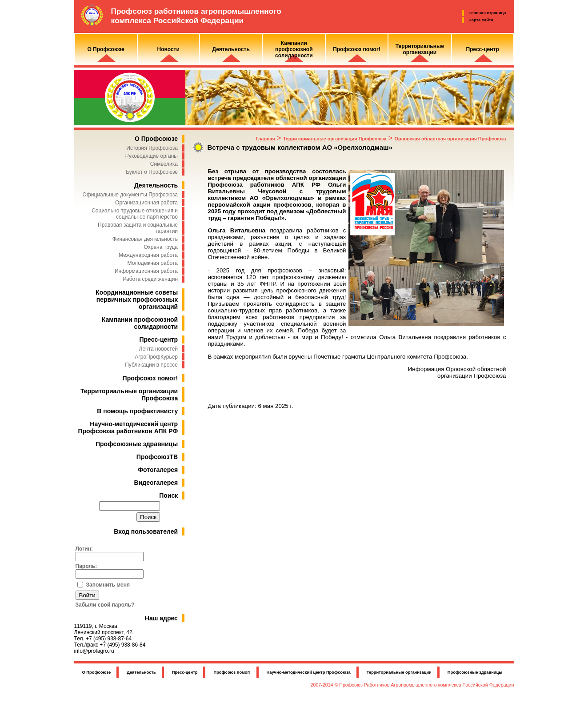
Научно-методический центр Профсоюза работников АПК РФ (128, 427)
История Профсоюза (152, 148)
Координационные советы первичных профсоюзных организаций (137, 300)
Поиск (168, 495)
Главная (265, 139)
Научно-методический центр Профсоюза (309, 672)
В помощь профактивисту (137, 411)
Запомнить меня (108, 585)
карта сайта (481, 20)
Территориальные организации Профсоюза (335, 139)
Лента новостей (159, 349)
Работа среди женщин (150, 279)
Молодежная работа (153, 263)
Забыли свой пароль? (105, 605)
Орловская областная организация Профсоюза (450, 139)
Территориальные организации (399, 672)
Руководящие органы (152, 156)
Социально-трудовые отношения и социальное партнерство (135, 214)
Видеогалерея (156, 483)
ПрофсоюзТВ (157, 457)
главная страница (488, 13)
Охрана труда (161, 247)
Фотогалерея (158, 470)
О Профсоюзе (156, 139)
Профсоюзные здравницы (137, 444)
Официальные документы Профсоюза (130, 195)
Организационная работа (146, 203)
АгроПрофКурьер (156, 357)
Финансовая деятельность (145, 239)
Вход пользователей (146, 531)
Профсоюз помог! (150, 378)
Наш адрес (161, 618)
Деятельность (156, 185)
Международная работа (148, 255)
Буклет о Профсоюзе (152, 172)
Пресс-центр (158, 340)
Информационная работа (146, 271)
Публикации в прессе (151, 365)
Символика (164, 164)
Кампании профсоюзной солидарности (140, 323)
